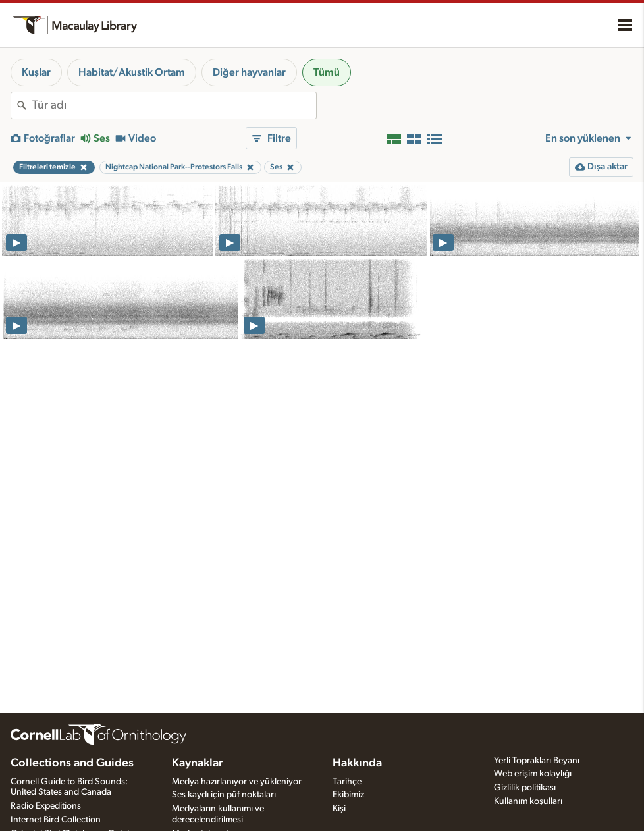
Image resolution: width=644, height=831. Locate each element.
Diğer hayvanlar (249, 72)
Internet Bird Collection (56, 820)
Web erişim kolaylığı (533, 774)
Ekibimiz (348, 795)
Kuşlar (36, 72)
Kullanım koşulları (528, 801)
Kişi (339, 809)
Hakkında (357, 763)
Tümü (327, 72)
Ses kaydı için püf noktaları (224, 795)
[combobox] (174, 105)
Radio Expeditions (46, 806)
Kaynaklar (198, 763)
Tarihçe (347, 782)
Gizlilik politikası (525, 788)
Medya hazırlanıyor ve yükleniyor (237, 782)
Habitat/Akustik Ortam (132, 72)
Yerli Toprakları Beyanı (537, 761)
